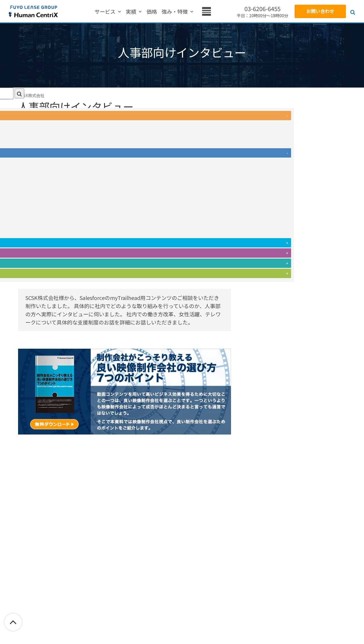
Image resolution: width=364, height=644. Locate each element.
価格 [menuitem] (111, 12)
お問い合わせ (320, 11)
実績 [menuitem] (96, 12)
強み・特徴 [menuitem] (134, 12)
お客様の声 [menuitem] (165, 12)
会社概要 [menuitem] (230, 12)
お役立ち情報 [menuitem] (199, 12)
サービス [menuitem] (76, 12)
